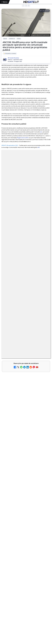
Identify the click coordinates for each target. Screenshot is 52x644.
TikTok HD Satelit (26, 485)
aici (41, 132)
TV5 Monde (10, 340)
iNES (45, 509)
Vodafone (40, 509)
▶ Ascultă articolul (44, 11)
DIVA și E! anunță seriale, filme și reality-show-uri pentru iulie (25, 375)
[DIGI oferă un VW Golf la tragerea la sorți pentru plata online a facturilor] (45, 356)
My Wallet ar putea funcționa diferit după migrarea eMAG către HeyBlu (24, 243)
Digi (3, 509)
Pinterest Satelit (26, 495)
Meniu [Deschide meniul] (4, 2)
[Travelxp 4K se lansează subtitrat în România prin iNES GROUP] (45, 318)
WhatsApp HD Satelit (26, 476)
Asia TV (9, 291)
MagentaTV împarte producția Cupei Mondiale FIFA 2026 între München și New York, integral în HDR (24, 328)
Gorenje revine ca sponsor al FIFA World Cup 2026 (21, 380)
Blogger (38, 536)
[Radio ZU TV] (45, 306)
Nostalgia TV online (13, 266)
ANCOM (5, 39)
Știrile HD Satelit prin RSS (26, 499)
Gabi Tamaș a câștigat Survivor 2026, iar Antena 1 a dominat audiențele (24, 386)
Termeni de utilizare (26, 524)
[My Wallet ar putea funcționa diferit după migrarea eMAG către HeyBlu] (45, 246)
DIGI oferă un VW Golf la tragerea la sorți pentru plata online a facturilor (23, 353)
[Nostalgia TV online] (45, 269)
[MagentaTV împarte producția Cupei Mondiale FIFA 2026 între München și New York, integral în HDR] (45, 331)
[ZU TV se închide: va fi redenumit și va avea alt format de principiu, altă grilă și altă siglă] (45, 282)
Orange (27, 509)
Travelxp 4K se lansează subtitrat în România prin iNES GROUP (23, 316)
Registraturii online (23, 138)
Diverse (19, 39)
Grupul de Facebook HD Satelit (26, 472)
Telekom (33, 509)
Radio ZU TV (11, 303)
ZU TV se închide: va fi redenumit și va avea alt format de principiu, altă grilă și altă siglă (22, 279)
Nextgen (21, 509)
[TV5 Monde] (45, 343)
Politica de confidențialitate (26, 529)
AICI (39, 147)
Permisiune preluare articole (26, 519)
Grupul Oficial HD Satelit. (17, 205)
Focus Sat (15, 509)
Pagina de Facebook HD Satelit (26, 467)
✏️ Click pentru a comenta (10, 53)
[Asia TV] (45, 294)
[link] (26, 246)
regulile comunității (26, 201)
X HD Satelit (26, 490)
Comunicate (12, 39)
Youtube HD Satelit (26, 481)
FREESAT (8, 509)
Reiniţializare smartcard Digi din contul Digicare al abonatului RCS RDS (27, 256)
